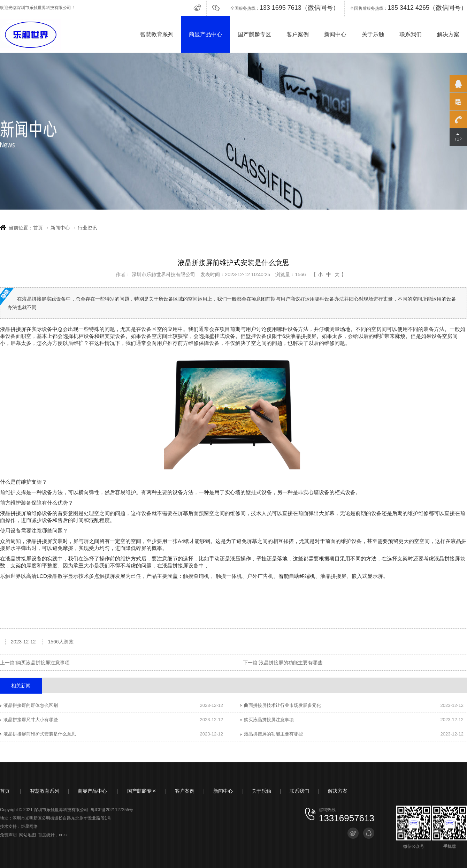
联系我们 (411, 34)
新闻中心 (335, 34)
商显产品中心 (206, 34)
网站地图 (28, 835)
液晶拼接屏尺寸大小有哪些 (31, 720)
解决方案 (448, 34)
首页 (38, 228)
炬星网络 (29, 827)
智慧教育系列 (157, 34)
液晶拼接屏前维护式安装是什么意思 (40, 734)
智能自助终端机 (297, 576)
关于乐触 (373, 34)
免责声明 (8, 835)
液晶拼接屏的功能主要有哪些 (291, 663)
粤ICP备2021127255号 (112, 810)
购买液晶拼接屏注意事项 (43, 663)
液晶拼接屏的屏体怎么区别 (31, 705)
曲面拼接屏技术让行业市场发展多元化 (282, 705)
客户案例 (298, 34)
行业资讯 (87, 228)
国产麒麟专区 (254, 34)
